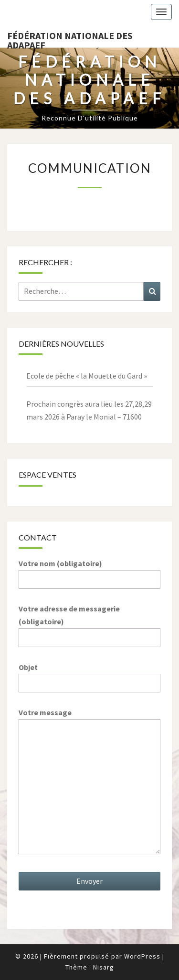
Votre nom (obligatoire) (89, 571)
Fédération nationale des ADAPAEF (70, 39)
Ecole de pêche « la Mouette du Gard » (87, 376)
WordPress (142, 956)
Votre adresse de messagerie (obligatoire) (89, 623)
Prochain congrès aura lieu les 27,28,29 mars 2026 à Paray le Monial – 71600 (89, 410)
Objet (89, 675)
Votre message (89, 782)
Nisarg (104, 967)
